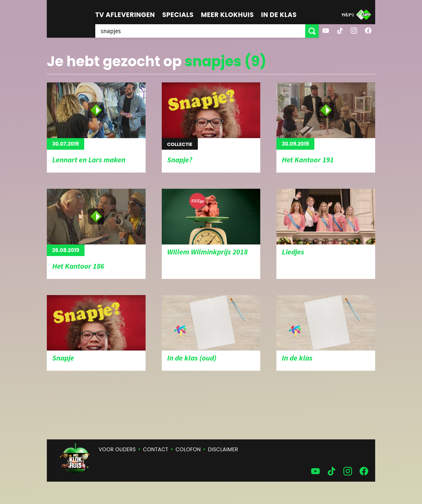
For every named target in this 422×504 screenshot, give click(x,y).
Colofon (188, 449)
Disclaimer (223, 449)
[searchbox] (200, 31)
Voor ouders (117, 449)
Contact (156, 449)
